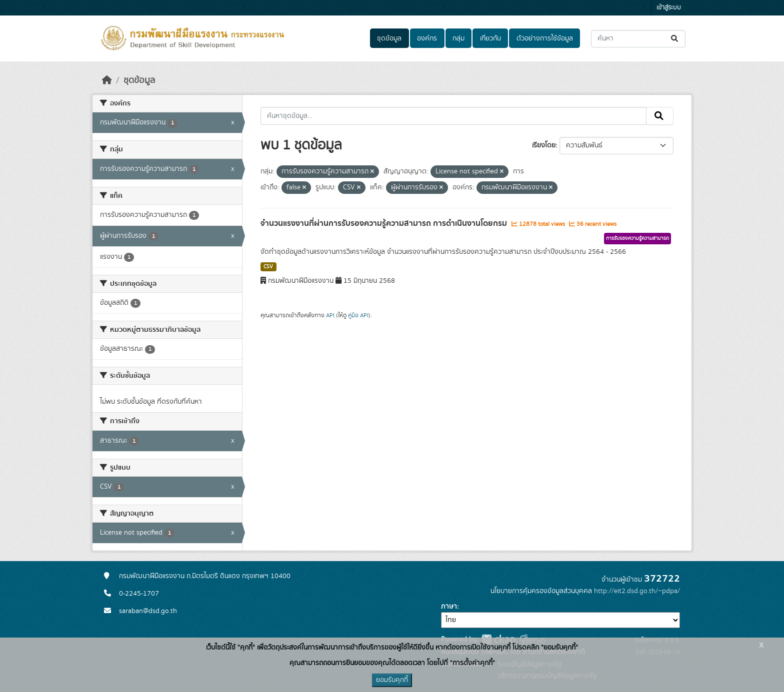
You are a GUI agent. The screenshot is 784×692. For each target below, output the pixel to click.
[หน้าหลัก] (107, 80)
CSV (268, 267)
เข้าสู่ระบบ (669, 8)
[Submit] (675, 39)
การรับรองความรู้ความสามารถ (637, 238)
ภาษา (449, 607)
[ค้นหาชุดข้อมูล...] (638, 39)
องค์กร (427, 38)
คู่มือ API (358, 315)
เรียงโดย (544, 145)
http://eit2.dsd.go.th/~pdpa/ (637, 591)
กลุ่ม (458, 38)
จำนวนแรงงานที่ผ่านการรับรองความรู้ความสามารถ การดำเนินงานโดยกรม (385, 223)
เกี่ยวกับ (490, 38)
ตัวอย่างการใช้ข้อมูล (545, 38)
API (330, 315)
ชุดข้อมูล (389, 38)
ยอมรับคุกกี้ (392, 680)
